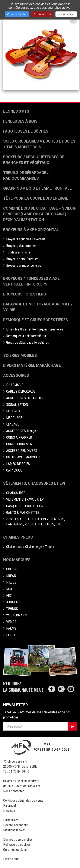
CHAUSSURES (16, 493)
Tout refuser (42, 14)
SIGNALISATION (17, 405)
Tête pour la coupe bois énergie (36, 198)
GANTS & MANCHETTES (23, 513)
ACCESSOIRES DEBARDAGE (25, 398)
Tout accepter (17, 14)
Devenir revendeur (15, 825)
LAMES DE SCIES (18, 464)
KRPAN (11, 576)
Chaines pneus (18, 537)
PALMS (11, 628)
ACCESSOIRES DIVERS (22, 451)
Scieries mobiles (20, 355)
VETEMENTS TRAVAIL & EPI (25, 499)
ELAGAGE (13, 424)
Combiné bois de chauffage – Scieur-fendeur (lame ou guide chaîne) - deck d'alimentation (40, 214)
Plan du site (11, 859)
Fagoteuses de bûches (26, 131)
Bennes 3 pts (16, 111)
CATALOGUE (14, 470)
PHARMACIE (15, 385)
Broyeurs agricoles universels (26, 239)
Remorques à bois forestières (26, 336)
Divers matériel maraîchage (32, 365)
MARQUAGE (14, 418)
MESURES (13, 411)
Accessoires (16, 375)
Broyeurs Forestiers (25, 294)
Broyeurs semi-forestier (22, 259)
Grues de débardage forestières (28, 342)
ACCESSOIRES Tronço (21, 431)
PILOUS (11, 582)
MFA (9, 589)
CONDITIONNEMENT (20, 444)
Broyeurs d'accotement (22, 246)
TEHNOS (12, 609)
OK (73, 726)
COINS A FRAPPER (19, 437)
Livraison (9, 811)
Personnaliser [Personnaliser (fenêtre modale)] (66, 14)
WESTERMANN (16, 615)
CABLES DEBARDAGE (21, 391)
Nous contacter (14, 791)
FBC (9, 596)
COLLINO (12, 569)
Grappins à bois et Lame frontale (37, 188)
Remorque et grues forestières (36, 320)
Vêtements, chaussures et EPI (34, 483)
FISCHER (12, 635)
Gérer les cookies (15, 850)
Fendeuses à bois (20, 121)
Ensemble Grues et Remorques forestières (35, 329)
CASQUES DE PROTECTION (25, 506)
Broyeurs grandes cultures (24, 265)
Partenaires (11, 820)
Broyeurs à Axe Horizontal (31, 230)
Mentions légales (14, 830)
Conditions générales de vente (23, 800)
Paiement (10, 806)
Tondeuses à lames (19, 252)
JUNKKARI (13, 602)
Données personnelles (18, 839)
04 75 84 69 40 (19, 772)
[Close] (73, 20)
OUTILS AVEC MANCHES (23, 457)
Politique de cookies (17, 845)
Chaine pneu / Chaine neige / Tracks (30, 547)
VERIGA (11, 622)
